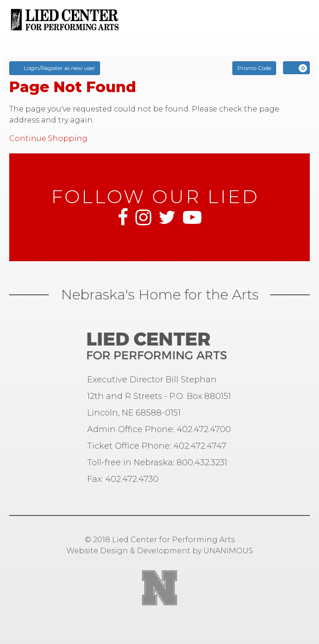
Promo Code (254, 68)
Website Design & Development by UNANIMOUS (160, 551)
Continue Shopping (48, 138)
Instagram (143, 217)
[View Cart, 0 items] (296, 68)
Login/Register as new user (55, 68)
